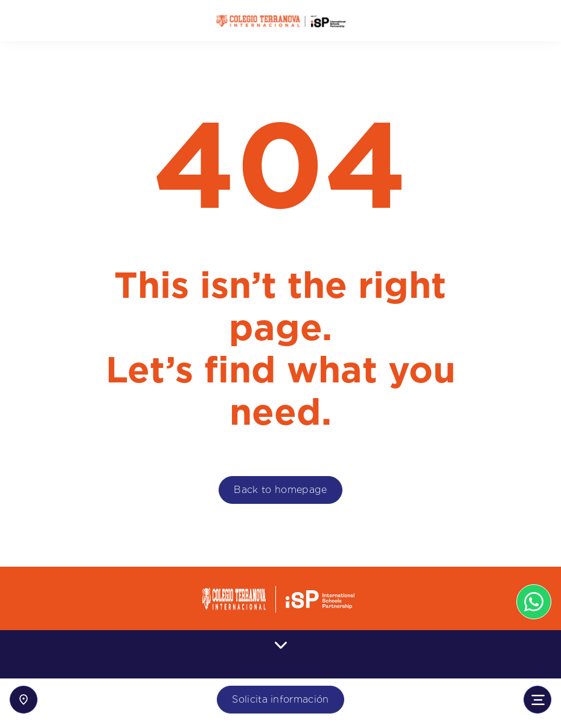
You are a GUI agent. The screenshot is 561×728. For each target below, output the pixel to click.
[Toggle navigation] (537, 700)
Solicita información (280, 699)
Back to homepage (280, 490)
